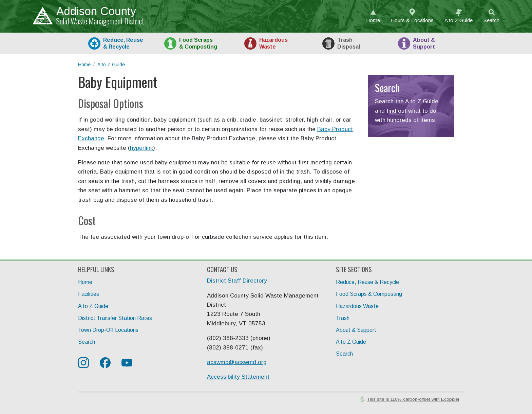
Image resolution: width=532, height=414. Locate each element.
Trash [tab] (349, 43)
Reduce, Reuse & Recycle (367, 282)
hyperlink (141, 148)
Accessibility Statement (238, 377)
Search (491, 20)
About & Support (356, 330)
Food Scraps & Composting (369, 294)
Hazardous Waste (357, 306)
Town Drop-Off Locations (108, 330)
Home (373, 20)
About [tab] (424, 43)
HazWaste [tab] (273, 43)
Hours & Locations (412, 20)
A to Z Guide (111, 65)
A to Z (459, 20)
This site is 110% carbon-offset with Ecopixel (413, 399)
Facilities (89, 294)
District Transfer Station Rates (115, 318)
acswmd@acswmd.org (237, 362)
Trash (343, 318)
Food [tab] (198, 43)
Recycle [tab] (123, 43)
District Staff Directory (237, 281)
